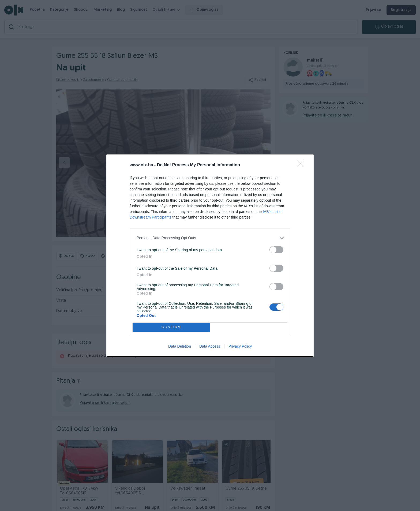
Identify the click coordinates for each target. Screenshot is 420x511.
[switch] (276, 250)
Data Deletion (180, 346)
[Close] (303, 165)
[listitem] (210, 238)
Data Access (210, 346)
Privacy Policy (240, 346)
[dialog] (210, 256)
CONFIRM (171, 327)
